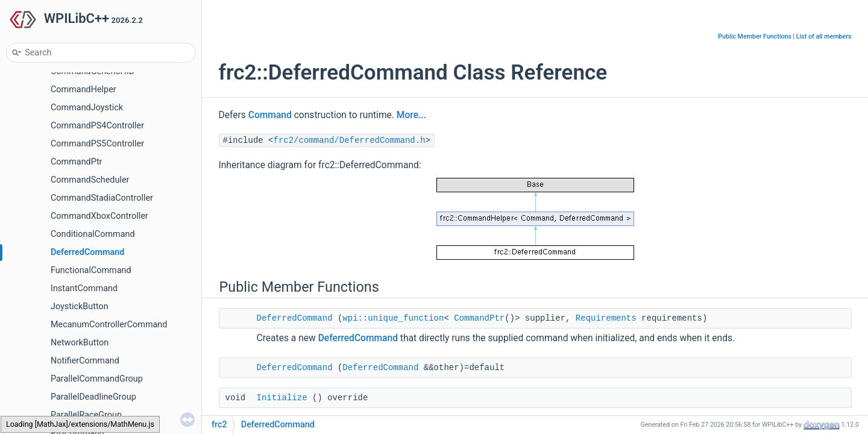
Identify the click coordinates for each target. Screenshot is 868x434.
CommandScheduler (90, 180)
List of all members (824, 36)
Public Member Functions (755, 36)
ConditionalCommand (93, 234)
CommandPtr (76, 162)
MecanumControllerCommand (109, 325)
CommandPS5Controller (97, 144)
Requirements (606, 318)
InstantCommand (84, 288)
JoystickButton (80, 307)
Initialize (282, 398)
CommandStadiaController (102, 198)
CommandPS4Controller (97, 126)
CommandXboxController (99, 216)
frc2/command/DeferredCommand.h (350, 140)
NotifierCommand (85, 361)
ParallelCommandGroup (97, 379)
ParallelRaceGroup (86, 415)
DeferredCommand (87, 252)
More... (411, 115)
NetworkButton (80, 343)
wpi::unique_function (393, 318)
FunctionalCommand (91, 270)
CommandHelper (83, 90)
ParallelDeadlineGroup (93, 397)
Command (270, 115)
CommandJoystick (87, 108)
